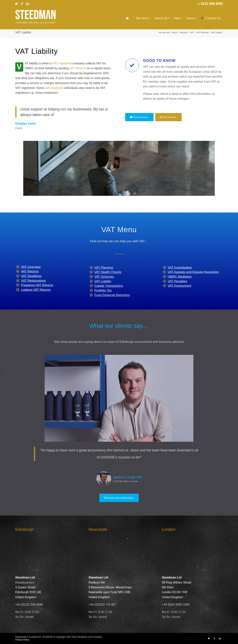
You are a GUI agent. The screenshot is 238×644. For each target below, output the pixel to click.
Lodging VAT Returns (36, 302)
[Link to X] (16, 4)
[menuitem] (127, 18)
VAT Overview (31, 279)
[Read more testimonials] (119, 498)
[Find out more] (139, 117)
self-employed (54, 88)
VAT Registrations (33, 293)
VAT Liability (23, 32)
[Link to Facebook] (22, 4)
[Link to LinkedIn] (28, 4)
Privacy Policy (22, 640)
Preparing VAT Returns (37, 297)
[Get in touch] (168, 117)
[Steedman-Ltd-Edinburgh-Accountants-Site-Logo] (36, 17)
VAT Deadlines (31, 288)
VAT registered (62, 63)
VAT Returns (78, 68)
